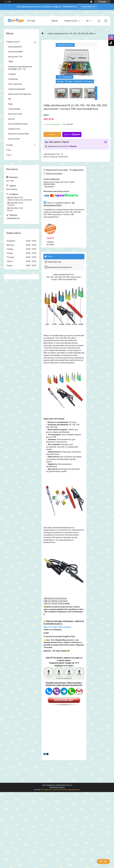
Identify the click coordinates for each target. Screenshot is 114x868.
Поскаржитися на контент (50, 790)
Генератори (13, 79)
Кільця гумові (14, 139)
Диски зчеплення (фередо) (20, 94)
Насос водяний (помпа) (18, 124)
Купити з (72, 135)
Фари (10, 104)
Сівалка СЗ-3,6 (14, 129)
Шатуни (11, 119)
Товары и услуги (71, 21)
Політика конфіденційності (70, 790)
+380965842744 (88, 7)
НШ (10, 99)
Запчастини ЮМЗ (15, 52)
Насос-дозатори (15, 84)
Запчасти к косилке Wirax (19, 134)
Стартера (12, 74)
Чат (103, 861)
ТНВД (11, 62)
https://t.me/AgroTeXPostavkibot (57, 627)
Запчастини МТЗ (15, 47)
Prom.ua (69, 785)
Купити (52, 135)
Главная (54, 21)
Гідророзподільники (17, 89)
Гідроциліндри (14, 109)
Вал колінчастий (15, 114)
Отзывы (10, 145)
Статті (9, 155)
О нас (9, 150)
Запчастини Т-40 (15, 57)
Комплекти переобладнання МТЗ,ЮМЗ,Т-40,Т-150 (20, 68)
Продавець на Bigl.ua (57, 787)
